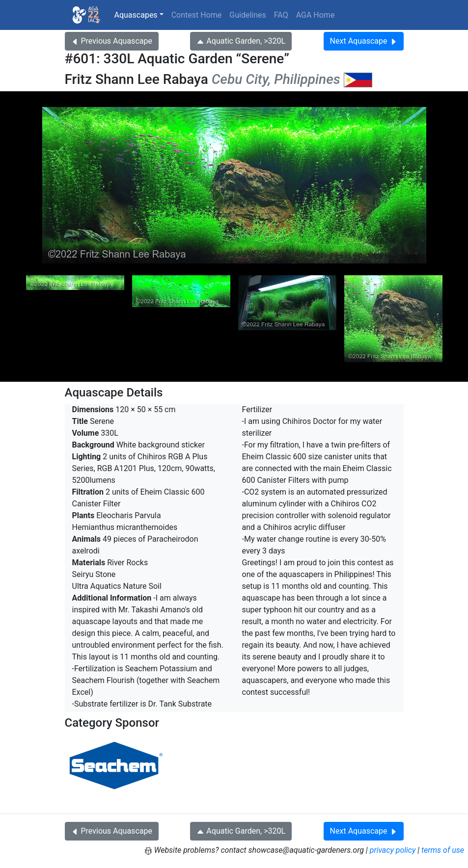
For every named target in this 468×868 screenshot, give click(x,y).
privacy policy (393, 850)
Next (364, 41)
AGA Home (316, 15)
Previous (112, 41)
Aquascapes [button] (136, 15)
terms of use (443, 850)
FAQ (281, 15)
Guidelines (248, 15)
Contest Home (197, 15)
